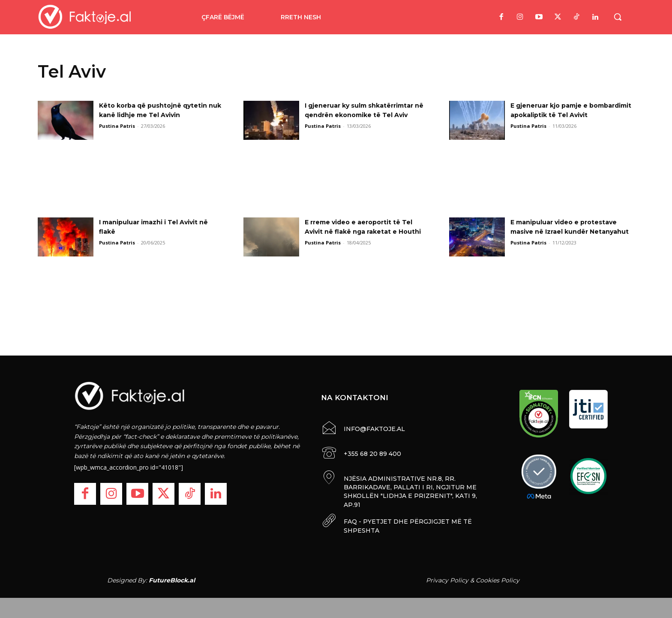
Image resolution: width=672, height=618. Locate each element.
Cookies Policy (498, 579)
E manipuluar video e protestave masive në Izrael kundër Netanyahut (571, 232)
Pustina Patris (117, 126)
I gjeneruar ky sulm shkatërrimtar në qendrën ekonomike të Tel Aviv (353, 115)
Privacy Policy (447, 579)
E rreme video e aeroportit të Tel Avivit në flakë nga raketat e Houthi (366, 232)
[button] (618, 17)
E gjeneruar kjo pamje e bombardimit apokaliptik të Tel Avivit (568, 115)
